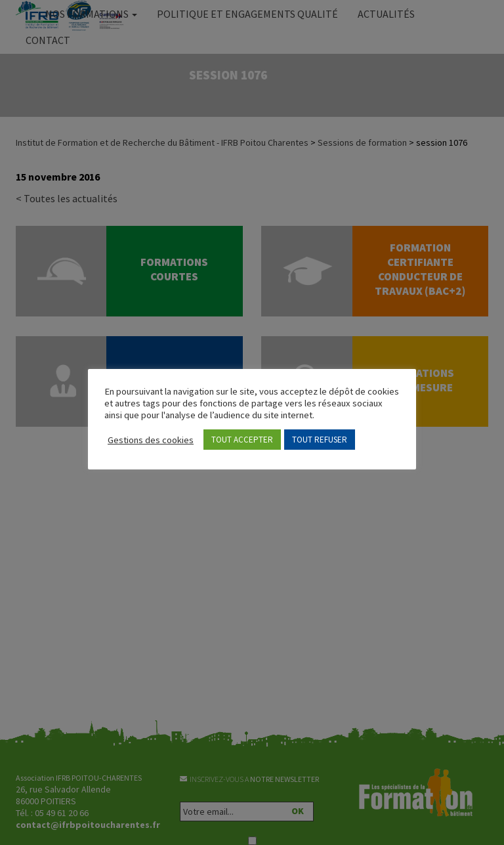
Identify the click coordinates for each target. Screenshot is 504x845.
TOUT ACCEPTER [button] (242, 440)
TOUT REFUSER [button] (320, 440)
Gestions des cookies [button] (151, 440)
